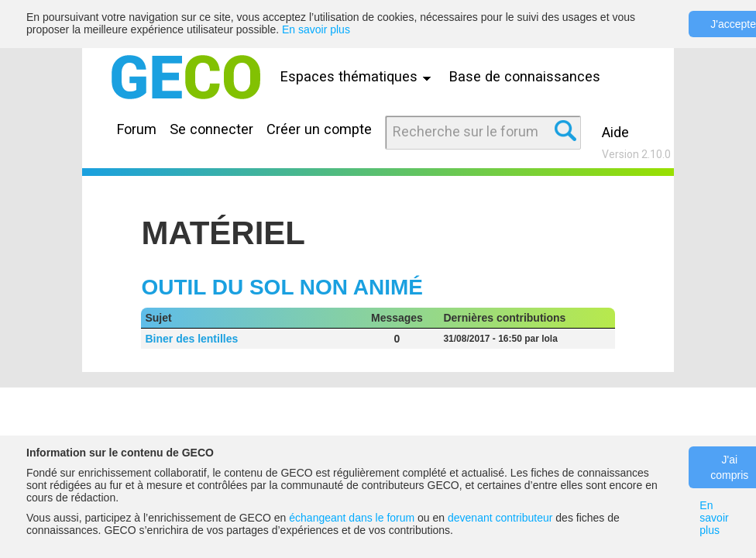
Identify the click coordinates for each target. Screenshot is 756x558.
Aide (615, 132)
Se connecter (211, 129)
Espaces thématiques (359, 76)
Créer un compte (319, 129)
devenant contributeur (500, 518)
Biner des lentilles (191, 339)
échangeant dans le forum (352, 518)
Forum (137, 129)
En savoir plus (316, 29)
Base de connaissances (525, 76)
